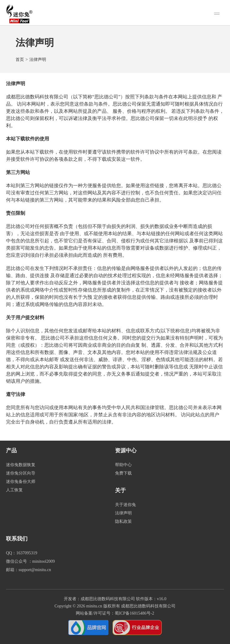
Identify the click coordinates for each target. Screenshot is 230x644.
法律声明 (123, 513)
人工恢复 (14, 490)
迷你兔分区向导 (21, 473)
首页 (20, 60)
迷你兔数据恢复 (21, 465)
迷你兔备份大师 (21, 482)
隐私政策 (123, 521)
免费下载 (123, 473)
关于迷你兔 (125, 505)
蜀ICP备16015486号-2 (134, 613)
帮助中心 (123, 465)
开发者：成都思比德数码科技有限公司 (99, 599)
